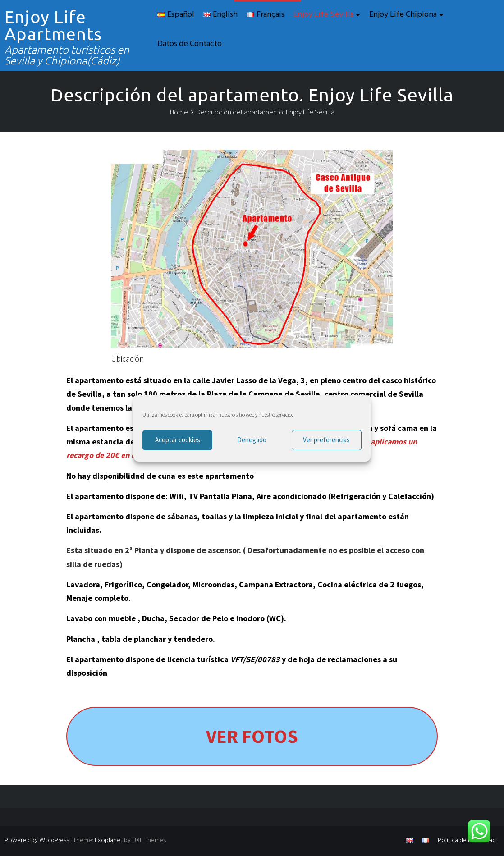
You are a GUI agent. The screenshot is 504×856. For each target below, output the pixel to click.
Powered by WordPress (37, 840)
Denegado (252, 440)
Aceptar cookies (178, 440)
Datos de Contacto (190, 44)
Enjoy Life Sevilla (323, 15)
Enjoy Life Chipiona (403, 15)
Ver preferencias (326, 440)
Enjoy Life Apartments (53, 25)
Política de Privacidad (467, 840)
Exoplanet (109, 840)
